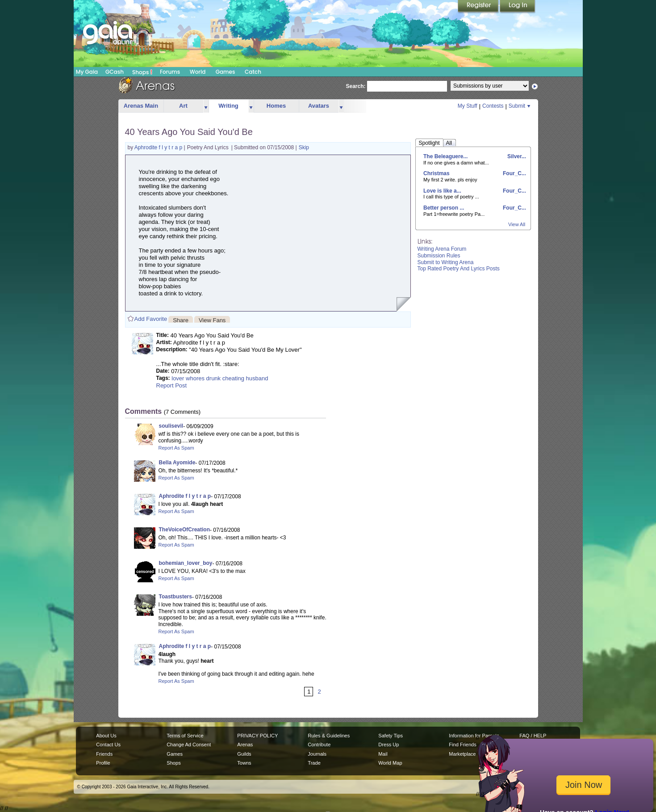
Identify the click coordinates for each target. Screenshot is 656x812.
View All (517, 224)
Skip (304, 147)
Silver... (516, 156)
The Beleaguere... (445, 156)
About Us (106, 736)
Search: (356, 86)
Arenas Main (141, 106)
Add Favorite (151, 319)
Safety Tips (391, 736)
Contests (493, 106)
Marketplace (462, 754)
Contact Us (108, 745)
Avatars (319, 106)
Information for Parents (474, 736)
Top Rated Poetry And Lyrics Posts (459, 269)
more (206, 106)
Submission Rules (439, 256)
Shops (142, 72)
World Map (390, 763)
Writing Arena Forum (442, 249)
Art (183, 106)
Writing (228, 106)
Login (518, 7)
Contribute (319, 745)
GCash (115, 72)
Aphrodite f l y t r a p (159, 147)
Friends (104, 754)
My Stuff (468, 106)
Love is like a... (442, 191)
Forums (170, 72)
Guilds (244, 754)
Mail (383, 754)
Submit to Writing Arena (446, 262)
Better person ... (444, 208)
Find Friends (462, 745)
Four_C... (514, 173)
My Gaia (87, 72)
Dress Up (389, 745)
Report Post (172, 385)
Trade (314, 763)
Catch (253, 72)
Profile (103, 763)
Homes (276, 106)
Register (479, 7)
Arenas (245, 745)
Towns (244, 763)
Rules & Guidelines (329, 736)
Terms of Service (185, 736)
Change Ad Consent (189, 745)
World (198, 72)
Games (226, 72)
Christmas (437, 173)
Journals (317, 754)
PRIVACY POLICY (257, 736)
